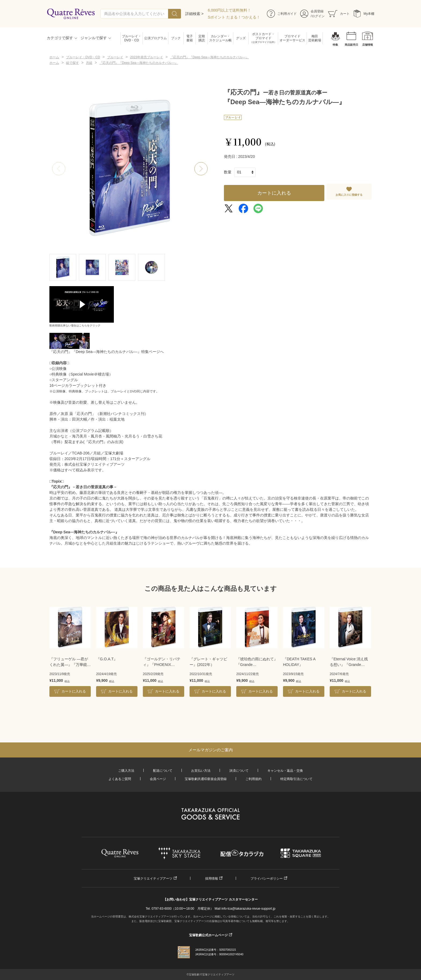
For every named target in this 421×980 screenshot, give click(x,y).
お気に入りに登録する (349, 195)
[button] (201, 169)
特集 (335, 45)
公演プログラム (155, 38)
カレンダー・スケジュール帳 (220, 38)
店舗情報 (368, 45)
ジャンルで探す (94, 38)
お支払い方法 (201, 771)
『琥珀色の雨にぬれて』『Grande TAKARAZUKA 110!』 (257, 662)
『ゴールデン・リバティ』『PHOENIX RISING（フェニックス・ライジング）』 (162, 662)
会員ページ (158, 779)
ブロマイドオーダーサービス (292, 38)
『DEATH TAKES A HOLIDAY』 (299, 662)
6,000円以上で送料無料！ (229, 10)
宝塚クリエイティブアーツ (153, 879)
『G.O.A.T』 (107, 659)
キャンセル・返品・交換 (285, 771)
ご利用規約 (253, 779)
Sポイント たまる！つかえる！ (234, 17)
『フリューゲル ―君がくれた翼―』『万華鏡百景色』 (70, 662)
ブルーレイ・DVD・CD (132, 38)
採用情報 (212, 879)
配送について (163, 771)
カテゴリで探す (60, 38)
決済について (239, 771)
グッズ (241, 38)
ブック (176, 38)
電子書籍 (190, 38)
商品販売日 (351, 45)
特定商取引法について (296, 779)
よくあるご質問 (120, 779)
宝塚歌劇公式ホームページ (208, 935)
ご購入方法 (126, 771)
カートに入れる (274, 193)
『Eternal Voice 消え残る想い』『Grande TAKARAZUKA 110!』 (349, 662)
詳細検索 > (194, 14)
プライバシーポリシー (267, 879)
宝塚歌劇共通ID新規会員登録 (206, 779)
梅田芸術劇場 (315, 38)
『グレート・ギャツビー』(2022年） (208, 662)
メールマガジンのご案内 (211, 750)
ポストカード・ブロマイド (263, 38)
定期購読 (202, 38)
